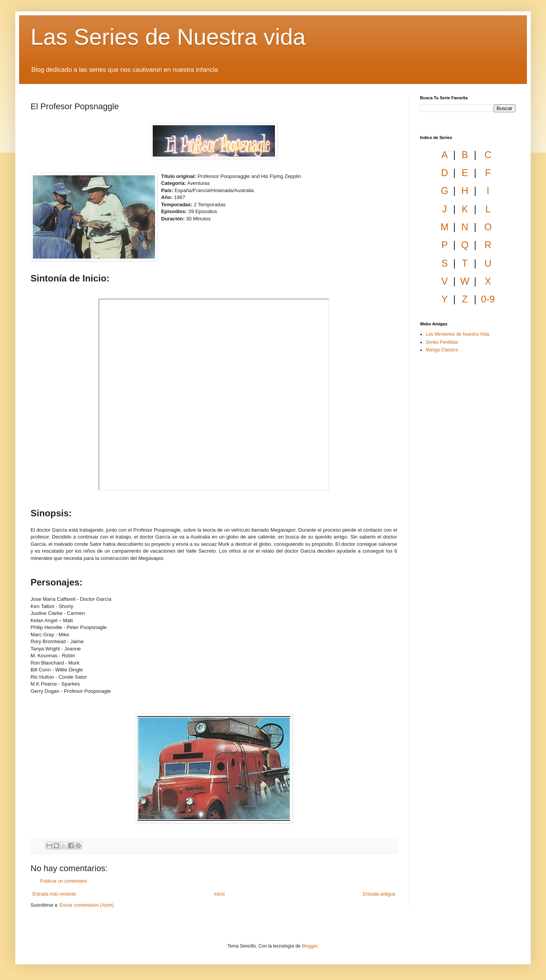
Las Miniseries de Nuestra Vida (457, 334)
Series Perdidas (442, 342)
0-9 (488, 299)
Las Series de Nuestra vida (168, 37)
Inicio (220, 894)
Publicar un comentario (64, 881)
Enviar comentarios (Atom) (87, 905)
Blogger (309, 946)
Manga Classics (442, 350)
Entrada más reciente (54, 894)
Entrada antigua (379, 894)
